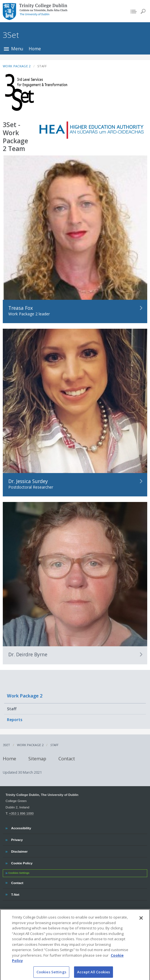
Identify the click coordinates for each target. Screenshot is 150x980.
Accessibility (21, 827)
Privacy (17, 839)
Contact (67, 758)
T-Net (16, 894)
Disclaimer (19, 851)
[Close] (141, 920)
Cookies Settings (19, 873)
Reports (15, 720)
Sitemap (37, 758)
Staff (12, 709)
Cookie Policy (22, 862)
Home (35, 49)
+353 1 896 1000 (21, 813)
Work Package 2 (25, 696)
